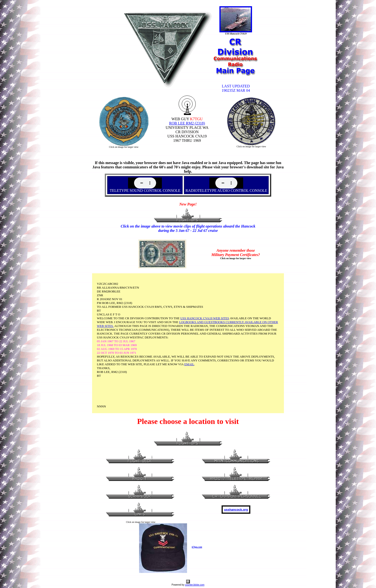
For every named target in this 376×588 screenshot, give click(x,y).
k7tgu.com (197, 547)
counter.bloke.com (195, 585)
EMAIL (189, 364)
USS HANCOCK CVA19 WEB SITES (205, 318)
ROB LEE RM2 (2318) (187, 123)
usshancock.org (236, 510)
